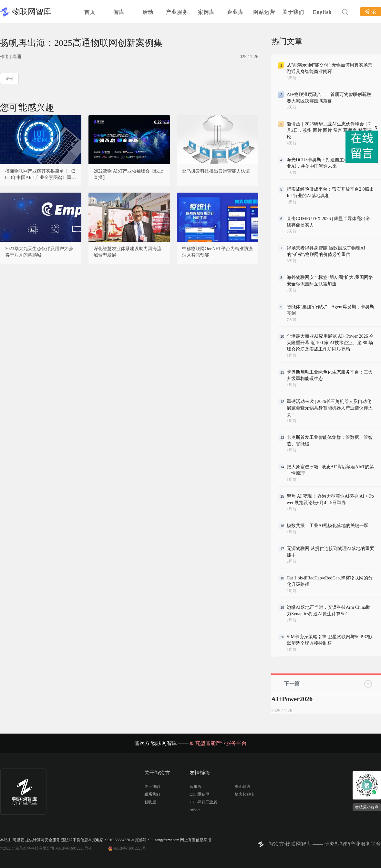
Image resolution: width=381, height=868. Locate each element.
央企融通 (242, 787)
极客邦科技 (244, 794)
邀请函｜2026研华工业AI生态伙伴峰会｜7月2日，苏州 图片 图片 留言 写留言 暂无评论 (329, 130)
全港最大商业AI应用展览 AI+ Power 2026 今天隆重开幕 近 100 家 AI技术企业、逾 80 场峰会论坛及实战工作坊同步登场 (330, 343)
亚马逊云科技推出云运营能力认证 (216, 171)
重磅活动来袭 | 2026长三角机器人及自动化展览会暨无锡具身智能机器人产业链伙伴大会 (330, 408)
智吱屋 (150, 802)
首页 (90, 12)
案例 (9, 79)
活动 (148, 12)
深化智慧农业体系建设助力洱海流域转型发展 (128, 252)
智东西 (195, 787)
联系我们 (152, 794)
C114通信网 (200, 794)
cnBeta (195, 810)
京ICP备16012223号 (130, 848)
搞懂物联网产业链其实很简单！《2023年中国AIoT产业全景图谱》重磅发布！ (41, 175)
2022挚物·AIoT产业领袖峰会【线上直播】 (129, 174)
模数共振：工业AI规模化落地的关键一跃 (328, 526)
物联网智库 (32, 12)
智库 (119, 12)
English (322, 12)
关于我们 (293, 12)
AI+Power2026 (292, 699)
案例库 (206, 12)
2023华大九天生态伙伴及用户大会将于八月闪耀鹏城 (39, 252)
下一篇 (292, 684)
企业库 (235, 12)
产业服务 (177, 12)
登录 (371, 12)
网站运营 (264, 12)
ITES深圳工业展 (203, 802)
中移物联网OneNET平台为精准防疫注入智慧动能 (217, 252)
